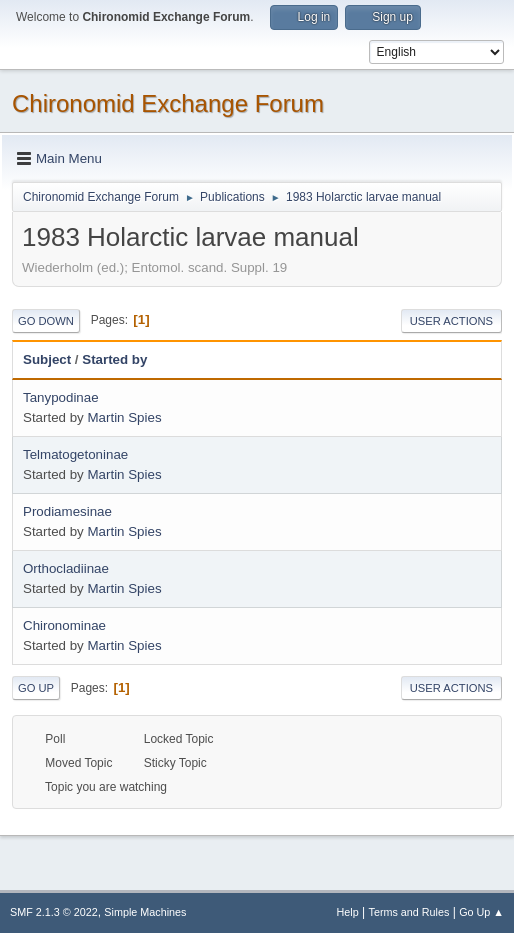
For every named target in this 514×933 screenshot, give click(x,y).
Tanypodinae (61, 397)
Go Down (46, 321)
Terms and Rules (409, 912)
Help (348, 912)
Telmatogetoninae (75, 454)
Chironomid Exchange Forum (168, 103)
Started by (114, 359)
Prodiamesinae (67, 511)
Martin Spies (124, 417)
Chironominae (64, 625)
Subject (47, 359)
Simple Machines (145, 912)
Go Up (36, 688)
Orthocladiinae (66, 568)
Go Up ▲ (481, 912)
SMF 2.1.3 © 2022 (54, 912)
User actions (451, 321)
